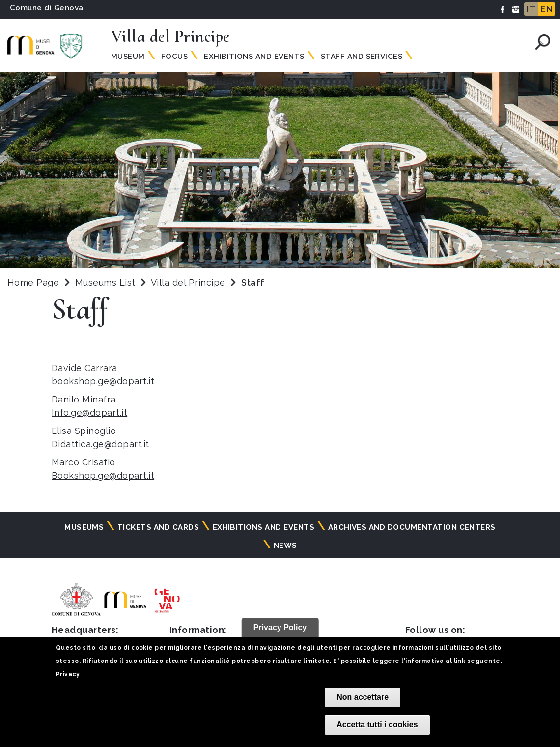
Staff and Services (362, 57)
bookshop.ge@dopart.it (103, 381)
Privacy (68, 674)
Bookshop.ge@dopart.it (103, 475)
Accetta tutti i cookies (377, 725)
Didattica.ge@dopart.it (100, 444)
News (285, 546)
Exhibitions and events (264, 527)
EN (546, 9)
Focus (174, 57)
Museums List (105, 282)
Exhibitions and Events (254, 57)
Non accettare (363, 697)
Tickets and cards (158, 527)
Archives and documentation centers (412, 527)
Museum (128, 57)
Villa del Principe (189, 282)
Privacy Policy (280, 627)
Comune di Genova (47, 8)
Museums (84, 527)
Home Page (33, 282)
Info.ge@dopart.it (89, 413)
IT (531, 9)
